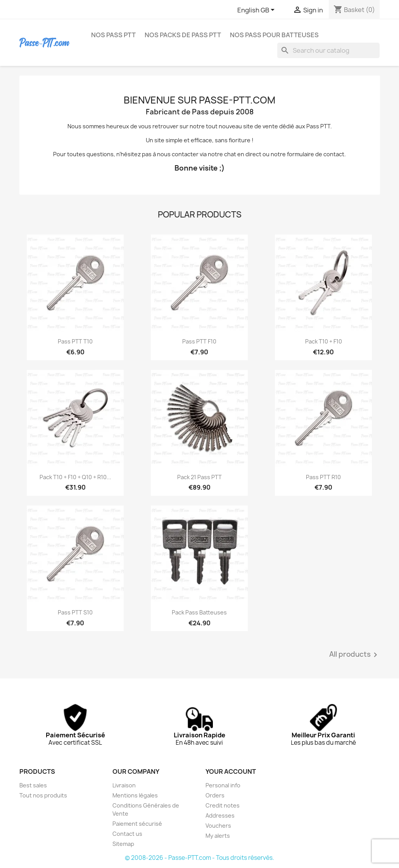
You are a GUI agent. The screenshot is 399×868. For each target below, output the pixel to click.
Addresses (220, 815)
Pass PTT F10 (199, 341)
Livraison (124, 785)
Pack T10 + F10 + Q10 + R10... (75, 477)
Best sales (33, 785)
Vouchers (218, 826)
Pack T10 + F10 (324, 341)
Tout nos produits (43, 795)
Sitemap (123, 844)
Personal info (223, 785)
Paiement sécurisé (137, 824)
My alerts (218, 836)
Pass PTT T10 (75, 341)
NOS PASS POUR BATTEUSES (274, 35)
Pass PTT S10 (75, 612)
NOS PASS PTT (113, 35)
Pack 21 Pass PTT (199, 477)
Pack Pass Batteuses (199, 612)
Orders (215, 795)
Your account (231, 771)
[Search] (328, 50)
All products (355, 655)
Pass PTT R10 (323, 477)
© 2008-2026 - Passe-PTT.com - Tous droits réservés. (199, 858)
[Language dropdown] (257, 10)
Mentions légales (135, 795)
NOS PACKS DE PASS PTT (183, 35)
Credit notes (223, 805)
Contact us (127, 834)
